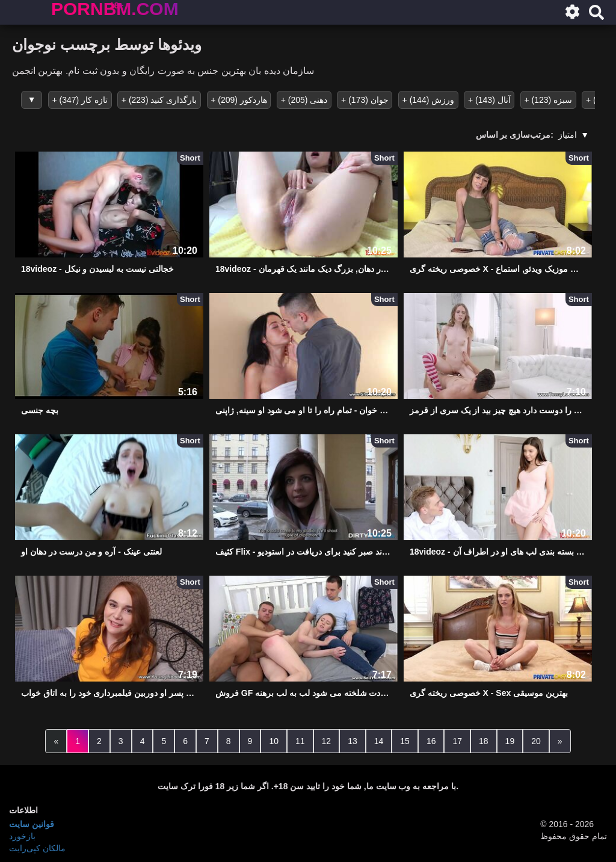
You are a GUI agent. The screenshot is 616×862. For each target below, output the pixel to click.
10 (274, 740)
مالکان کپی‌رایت (37, 847)
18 (484, 740)
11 (300, 740)
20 (536, 740)
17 (457, 740)
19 (510, 740)
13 (353, 740)
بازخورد (22, 835)
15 (405, 740)
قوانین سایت (32, 823)
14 (379, 740)
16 (431, 740)
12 (327, 740)
